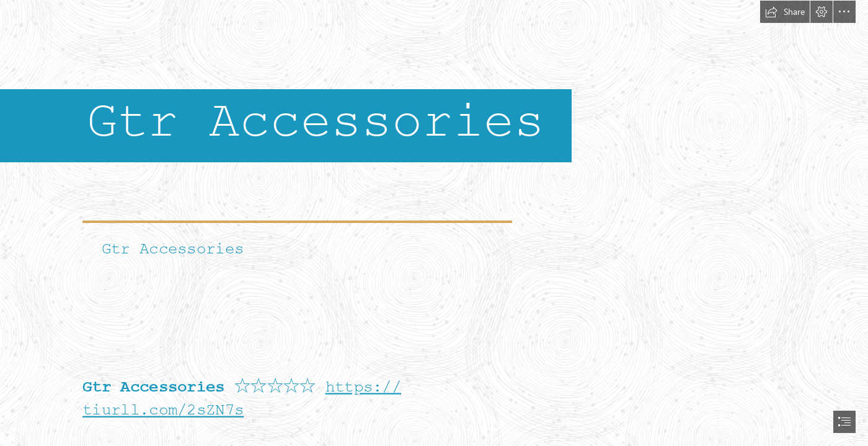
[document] (434, 223)
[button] (785, 12)
